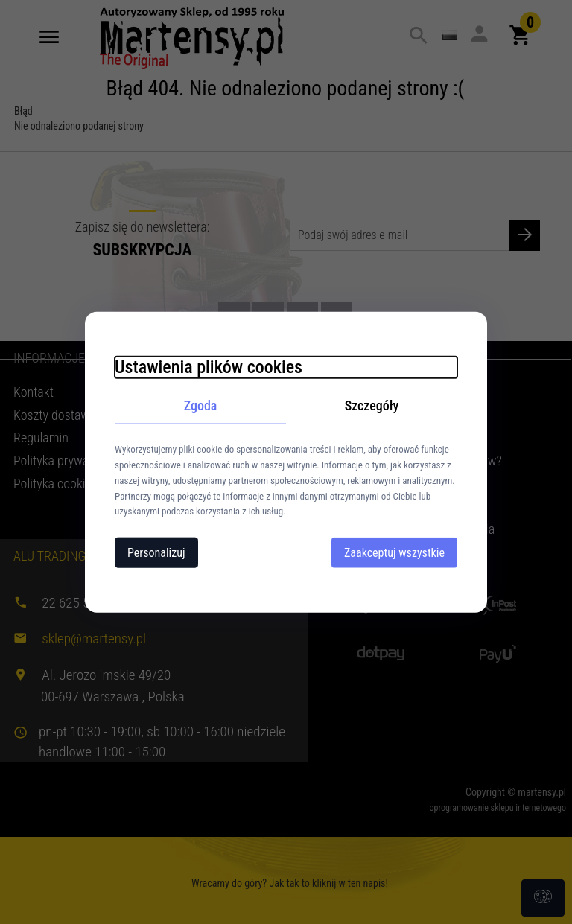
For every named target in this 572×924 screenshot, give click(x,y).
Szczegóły (372, 405)
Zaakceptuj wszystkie (394, 553)
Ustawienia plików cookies (209, 366)
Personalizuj (156, 553)
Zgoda (201, 405)
